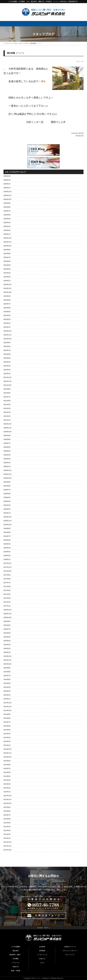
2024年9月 (7, 250)
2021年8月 (7, 393)
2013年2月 (7, 788)
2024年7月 (7, 257)
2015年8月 (7, 672)
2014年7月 (7, 722)
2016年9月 (7, 621)
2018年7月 (7, 536)
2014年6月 (7, 726)
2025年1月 (7, 234)
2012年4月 (7, 827)
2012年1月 (7, 838)
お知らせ (42, 959)
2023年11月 (7, 288)
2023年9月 (7, 296)
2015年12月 (7, 656)
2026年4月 (7, 176)
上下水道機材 (16, 947)
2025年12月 (7, 192)
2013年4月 (7, 780)
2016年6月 (7, 633)
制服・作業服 (16, 971)
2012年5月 (7, 823)
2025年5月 (7, 219)
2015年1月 (7, 699)
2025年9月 (7, 203)
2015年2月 (7, 695)
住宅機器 (16, 959)
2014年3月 (7, 738)
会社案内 (42, 947)
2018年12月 (7, 517)
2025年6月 (7, 215)
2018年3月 (7, 552)
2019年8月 (7, 486)
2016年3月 (7, 645)
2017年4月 (7, 594)
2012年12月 (7, 796)
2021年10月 (7, 385)
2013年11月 (7, 753)
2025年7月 (7, 211)
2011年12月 (7, 842)
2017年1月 (7, 606)
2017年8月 (7, 579)
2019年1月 (7, 513)
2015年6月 (7, 679)
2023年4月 (7, 316)
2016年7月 (7, 629)
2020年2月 (7, 463)
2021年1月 (7, 420)
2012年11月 (7, 800)
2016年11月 (7, 614)
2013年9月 (7, 761)
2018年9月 (7, 528)
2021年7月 (7, 397)
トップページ (8, 43)
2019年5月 (7, 497)
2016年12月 (7, 610)
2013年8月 (7, 765)
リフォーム (16, 963)
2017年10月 (7, 571)
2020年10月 (7, 432)
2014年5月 (7, 730)
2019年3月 (7, 505)
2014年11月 (7, 707)
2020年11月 (7, 428)
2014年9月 (7, 714)
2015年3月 (7, 691)
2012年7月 (7, 815)
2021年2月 (7, 416)
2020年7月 (7, 443)
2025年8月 (7, 207)
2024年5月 (7, 265)
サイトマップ (70, 955)
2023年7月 (7, 304)
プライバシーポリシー (70, 951)
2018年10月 (7, 525)
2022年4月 (7, 362)
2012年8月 (7, 811)
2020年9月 (7, 436)
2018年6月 (7, 540)
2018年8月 (7, 532)
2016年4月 (7, 641)
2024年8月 (7, 254)
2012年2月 (7, 834)
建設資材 (16, 951)
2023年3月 (7, 319)
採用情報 (42, 951)
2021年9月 (7, 389)
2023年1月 (7, 327)
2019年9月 (7, 482)
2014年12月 (7, 703)
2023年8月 (7, 300)
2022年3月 (7, 366)
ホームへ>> (80, 135)
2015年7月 (7, 676)
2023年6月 (7, 308)
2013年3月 (7, 784)
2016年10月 (7, 618)
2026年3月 (7, 180)
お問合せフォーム (70, 947)
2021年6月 (7, 401)
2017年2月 (7, 602)
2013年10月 (7, 757)
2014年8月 (7, 718)
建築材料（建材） (16, 955)
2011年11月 (7, 846)
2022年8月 (7, 346)
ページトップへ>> (77, 133)
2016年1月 (7, 652)
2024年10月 (7, 246)
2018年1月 (7, 559)
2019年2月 (7, 509)
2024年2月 (7, 277)
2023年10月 (7, 292)
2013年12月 (7, 749)
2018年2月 (7, 556)
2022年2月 (7, 370)
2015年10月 (7, 664)
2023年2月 (7, 323)
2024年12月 (7, 238)
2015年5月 (7, 683)
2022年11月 (7, 335)
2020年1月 (7, 467)
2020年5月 (7, 451)
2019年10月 (7, 478)
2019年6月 (7, 494)
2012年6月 (7, 819)
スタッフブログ (24, 43)
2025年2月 (7, 230)
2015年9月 (7, 668)
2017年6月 (7, 587)
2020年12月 (7, 424)
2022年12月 (7, 331)
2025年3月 (7, 226)
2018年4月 (7, 548)
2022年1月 (7, 374)
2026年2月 (7, 184)
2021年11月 (7, 381)
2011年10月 (7, 850)
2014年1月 (7, 745)
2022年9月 (7, 343)
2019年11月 (7, 474)
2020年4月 (7, 455)
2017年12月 (7, 563)
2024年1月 (7, 281)
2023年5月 (7, 312)
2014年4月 (7, 734)
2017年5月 (7, 590)
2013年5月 (7, 776)
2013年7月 (7, 769)
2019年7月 (7, 490)
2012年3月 (7, 830)
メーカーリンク (42, 955)
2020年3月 (7, 459)
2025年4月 (7, 223)
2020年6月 (7, 447)
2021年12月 (7, 377)
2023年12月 (7, 285)
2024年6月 (7, 261)
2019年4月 (7, 501)
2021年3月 (7, 412)
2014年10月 (7, 710)
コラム (15, 43)
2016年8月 (7, 625)
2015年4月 (7, 687)
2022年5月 (7, 358)
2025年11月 (7, 195)
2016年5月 (7, 637)
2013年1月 (7, 792)
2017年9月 (7, 575)
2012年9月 (7, 807)
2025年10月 (7, 199)
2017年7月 (7, 583)
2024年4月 (7, 269)
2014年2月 (7, 741)
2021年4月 (7, 408)
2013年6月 (7, 772)
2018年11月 (7, 521)
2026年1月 (7, 188)
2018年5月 (7, 544)
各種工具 (16, 967)
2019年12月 (7, 470)
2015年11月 (7, 660)
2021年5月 (7, 405)
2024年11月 (7, 242)
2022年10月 (7, 339)
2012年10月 (7, 803)
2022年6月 (7, 354)
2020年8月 (7, 439)
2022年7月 (7, 350)
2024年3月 (7, 273)
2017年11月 (7, 567)
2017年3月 (7, 598)
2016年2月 (7, 649)
